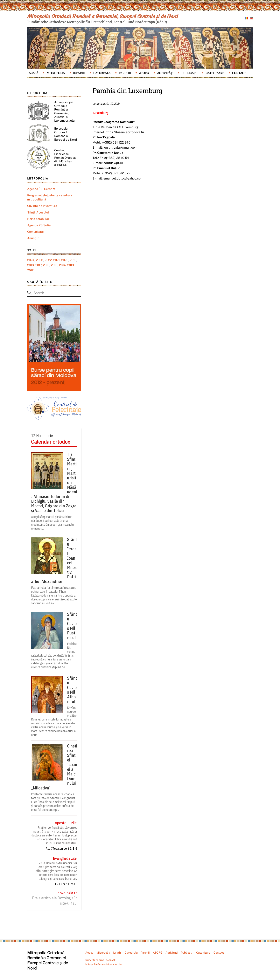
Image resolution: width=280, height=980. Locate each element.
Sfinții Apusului (38, 212)
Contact (239, 73)
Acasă (34, 73)
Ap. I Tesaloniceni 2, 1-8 (62, 848)
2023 (40, 260)
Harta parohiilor (38, 219)
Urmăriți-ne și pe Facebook (100, 960)
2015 (54, 265)
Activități (165, 73)
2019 (73, 260)
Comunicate (35, 232)
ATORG (144, 73)
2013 (71, 265)
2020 (65, 260)
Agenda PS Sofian (40, 225)
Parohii (125, 73)
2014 (62, 265)
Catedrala (102, 73)
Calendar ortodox (51, 442)
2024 (31, 260)
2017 (38, 265)
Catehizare (215, 73)
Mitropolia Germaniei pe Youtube (104, 964)
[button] (33, 48)
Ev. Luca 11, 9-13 (66, 884)
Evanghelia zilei (65, 858)
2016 (46, 265)
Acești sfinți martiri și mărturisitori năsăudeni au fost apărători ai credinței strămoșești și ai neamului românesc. (53, 523)
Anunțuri (33, 238)
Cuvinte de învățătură (42, 206)
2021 (56, 260)
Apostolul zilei (66, 823)
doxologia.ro (67, 893)
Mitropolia (56, 73)
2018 (31, 265)
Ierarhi (79, 73)
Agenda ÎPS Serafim (41, 189)
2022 (48, 260)
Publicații (190, 73)
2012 (30, 270)
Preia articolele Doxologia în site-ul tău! (55, 901)
